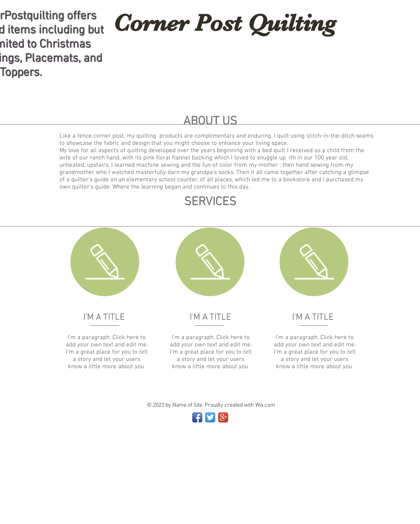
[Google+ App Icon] (223, 417)
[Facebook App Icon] (197, 417)
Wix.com (265, 405)
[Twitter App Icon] (210, 417)
